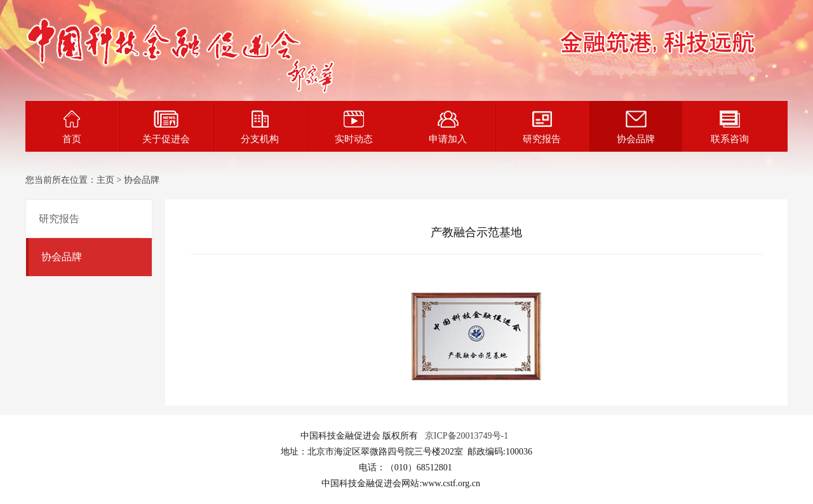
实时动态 (354, 127)
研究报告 (542, 127)
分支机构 (260, 127)
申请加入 (448, 127)
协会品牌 (636, 127)
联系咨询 (730, 127)
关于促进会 (166, 127)
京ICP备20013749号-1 (467, 436)
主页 (105, 180)
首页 (72, 127)
